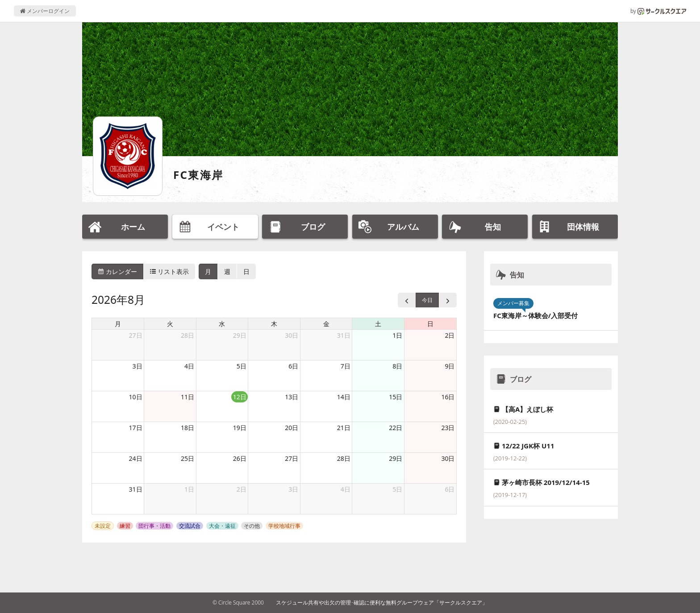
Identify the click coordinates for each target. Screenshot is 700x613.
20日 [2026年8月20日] (292, 428)
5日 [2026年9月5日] (397, 489)
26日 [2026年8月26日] (240, 458)
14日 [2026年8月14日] (344, 397)
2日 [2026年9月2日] (242, 489)
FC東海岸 (198, 175)
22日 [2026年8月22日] (396, 428)
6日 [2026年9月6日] (450, 489)
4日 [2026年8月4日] (189, 366)
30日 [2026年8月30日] (448, 458)
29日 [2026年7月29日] (240, 335)
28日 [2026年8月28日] (344, 458)
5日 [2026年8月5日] (242, 366)
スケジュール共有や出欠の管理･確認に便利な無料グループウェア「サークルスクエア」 (382, 603)
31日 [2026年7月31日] (344, 335)
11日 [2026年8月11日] (187, 397)
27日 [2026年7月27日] (136, 335)
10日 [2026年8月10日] (136, 397)
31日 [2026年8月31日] (136, 489)
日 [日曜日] (430, 324)
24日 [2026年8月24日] (136, 458)
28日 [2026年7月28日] (187, 335)
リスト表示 (170, 271)
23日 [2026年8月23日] (448, 428)
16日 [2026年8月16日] (448, 397)
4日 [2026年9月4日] (346, 489)
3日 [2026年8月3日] (137, 366)
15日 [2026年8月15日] (396, 397)
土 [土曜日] (378, 324)
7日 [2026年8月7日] (346, 366)
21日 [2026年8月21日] (344, 428)
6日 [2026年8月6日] (293, 366)
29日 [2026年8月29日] (396, 458)
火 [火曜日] (170, 324)
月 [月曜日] (118, 324)
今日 (427, 300)
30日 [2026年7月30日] (292, 335)
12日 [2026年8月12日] (240, 397)
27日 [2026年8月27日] (292, 458)
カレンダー (117, 271)
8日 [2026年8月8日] (397, 366)
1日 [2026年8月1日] (397, 335)
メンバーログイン (45, 11)
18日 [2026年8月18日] (187, 428)
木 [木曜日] (274, 324)
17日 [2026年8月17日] (136, 428)
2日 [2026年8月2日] (450, 335)
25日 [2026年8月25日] (187, 458)
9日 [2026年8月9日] (450, 366)
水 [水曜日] (222, 324)
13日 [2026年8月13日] (292, 397)
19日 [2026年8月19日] (240, 428)
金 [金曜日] (326, 324)
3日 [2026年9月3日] (293, 489)
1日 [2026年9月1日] (189, 489)
